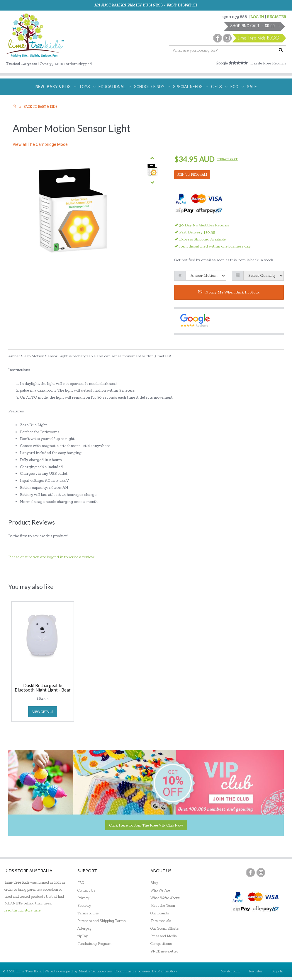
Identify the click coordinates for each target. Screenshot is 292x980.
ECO (237, 87)
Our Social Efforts (164, 928)
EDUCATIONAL (115, 87)
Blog (154, 883)
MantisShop (167, 971)
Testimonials (161, 921)
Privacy (83, 898)
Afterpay (84, 928)
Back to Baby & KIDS (40, 107)
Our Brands (160, 913)
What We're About (165, 898)
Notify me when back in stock (229, 292)
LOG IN (257, 17)
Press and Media (164, 936)
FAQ (81, 883)
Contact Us (86, 890)
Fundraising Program (94, 944)
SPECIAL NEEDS (191, 87)
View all (41, 144)
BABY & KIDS (62, 87)
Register (256, 971)
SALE (252, 87)
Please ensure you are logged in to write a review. (52, 557)
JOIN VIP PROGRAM (192, 175)
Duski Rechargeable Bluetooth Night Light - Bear (43, 688)
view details (43, 712)
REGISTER (276, 17)
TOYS (87, 87)
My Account (230, 971)
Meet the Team (163, 905)
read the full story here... (24, 910)
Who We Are (160, 890)
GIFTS (219, 87)
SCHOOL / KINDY (152, 87)
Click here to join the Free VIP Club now (146, 825)
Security (84, 905)
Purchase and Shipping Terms (101, 921)
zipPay (83, 936)
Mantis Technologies (95, 971)
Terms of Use (88, 913)
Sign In (277, 971)
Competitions (161, 944)
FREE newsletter (164, 951)
